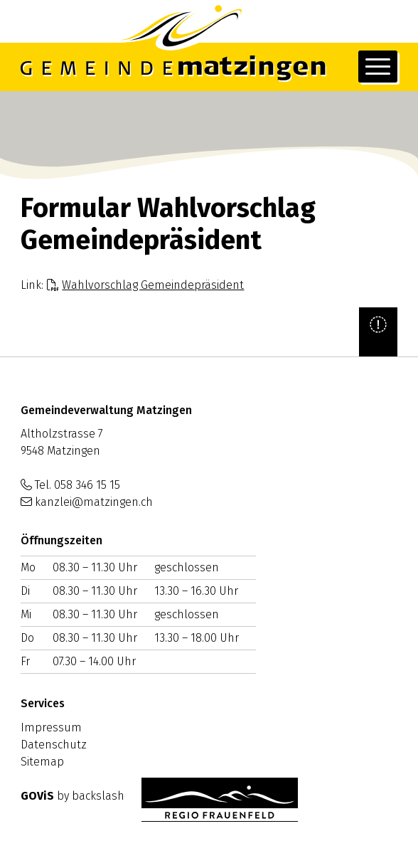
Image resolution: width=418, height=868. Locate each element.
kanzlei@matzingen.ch (94, 502)
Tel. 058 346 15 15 (77, 485)
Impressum (51, 727)
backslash (98, 796)
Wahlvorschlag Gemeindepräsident (153, 285)
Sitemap (42, 762)
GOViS (37, 796)
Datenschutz (54, 745)
